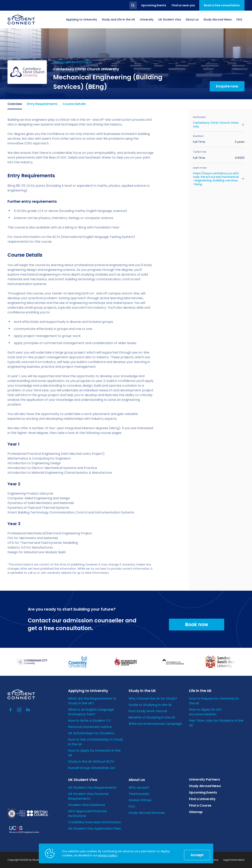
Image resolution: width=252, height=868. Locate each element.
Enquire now (227, 86)
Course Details (74, 104)
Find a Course (82, 62)
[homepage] (21, 19)
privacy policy (108, 855)
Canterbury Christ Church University (216, 124)
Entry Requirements (42, 104)
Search (133, 5)
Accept (197, 855)
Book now (197, 624)
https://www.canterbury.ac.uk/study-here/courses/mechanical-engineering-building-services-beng (216, 179)
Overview (15, 104)
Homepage (61, 62)
